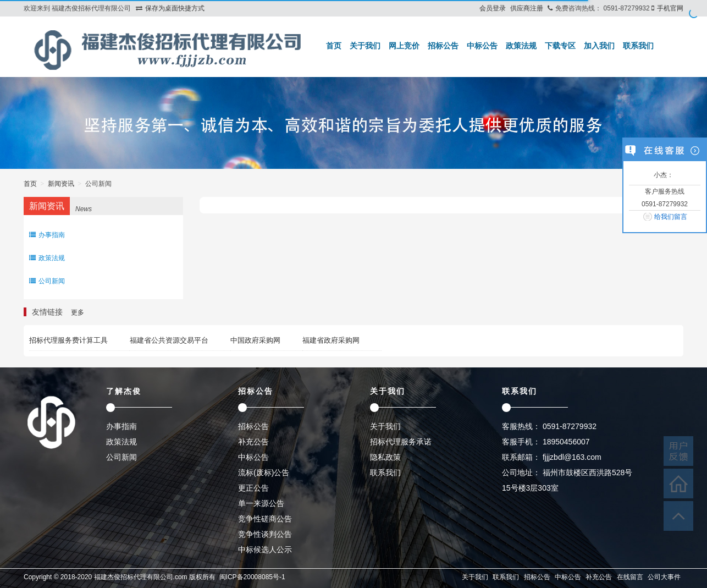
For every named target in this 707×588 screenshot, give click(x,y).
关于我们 (365, 46)
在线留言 (630, 577)
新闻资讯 (61, 184)
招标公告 (443, 46)
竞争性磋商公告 (265, 519)
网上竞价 (404, 46)
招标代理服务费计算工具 (68, 340)
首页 (334, 46)
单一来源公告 (261, 503)
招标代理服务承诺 (401, 442)
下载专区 (560, 46)
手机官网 (670, 8)
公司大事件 (664, 577)
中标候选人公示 (265, 549)
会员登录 (493, 8)
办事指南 (47, 235)
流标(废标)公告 (264, 472)
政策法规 (521, 46)
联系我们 (638, 46)
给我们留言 (671, 217)
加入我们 (599, 46)
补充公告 (253, 442)
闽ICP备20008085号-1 (252, 577)
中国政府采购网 (255, 340)
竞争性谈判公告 (265, 534)
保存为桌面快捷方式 (175, 8)
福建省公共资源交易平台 (169, 340)
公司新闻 (47, 281)
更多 (78, 312)
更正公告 (253, 488)
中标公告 (482, 46)
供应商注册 (527, 8)
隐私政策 (385, 457)
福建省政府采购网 (331, 340)
